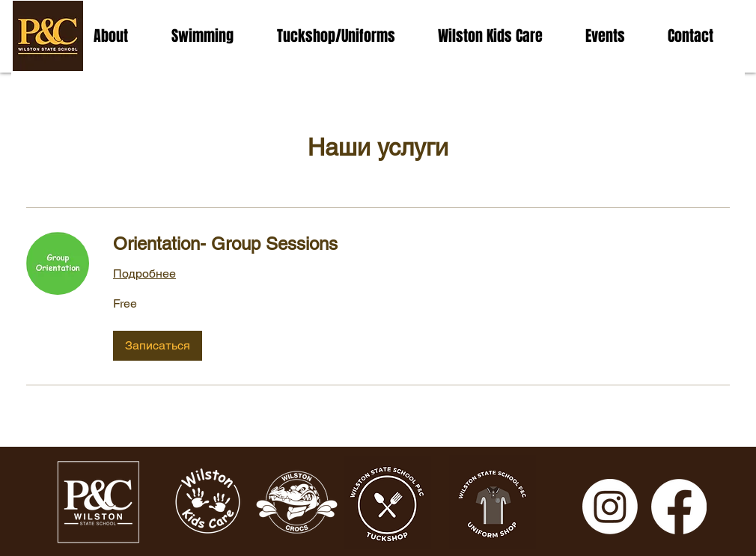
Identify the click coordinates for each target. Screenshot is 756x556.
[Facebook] (679, 507)
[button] (158, 346)
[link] (421, 244)
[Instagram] (610, 507)
